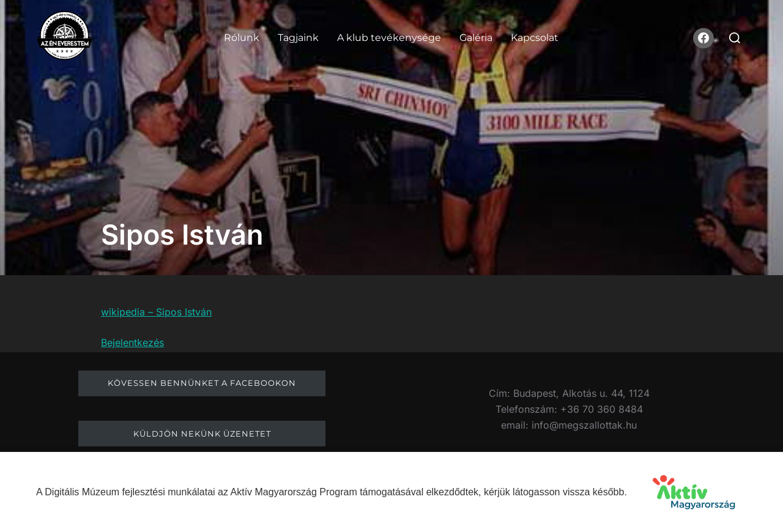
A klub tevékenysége (389, 38)
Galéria (476, 38)
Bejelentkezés (132, 342)
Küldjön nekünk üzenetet (202, 434)
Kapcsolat (535, 38)
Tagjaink (298, 38)
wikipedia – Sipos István (156, 312)
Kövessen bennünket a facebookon (202, 383)
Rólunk (242, 38)
